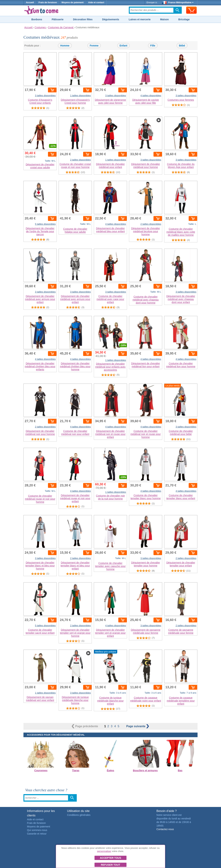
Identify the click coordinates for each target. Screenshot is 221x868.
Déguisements (111, 19)
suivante (138, 726)
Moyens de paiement (72, 2)
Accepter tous (110, 858)
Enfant (123, 46)
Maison (165, 19)
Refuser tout (111, 865)
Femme (94, 46)
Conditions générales (79, 815)
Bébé (182, 46)
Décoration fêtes (83, 19)
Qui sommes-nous (37, 830)
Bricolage (184, 19)
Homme (65, 46)
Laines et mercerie (140, 19)
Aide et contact (96, 2)
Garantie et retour (37, 834)
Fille (153, 46)
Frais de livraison (48, 2)
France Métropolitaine (178, 2)
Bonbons (37, 19)
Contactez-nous (165, 829)
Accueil (30, 2)
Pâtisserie (58, 19)
